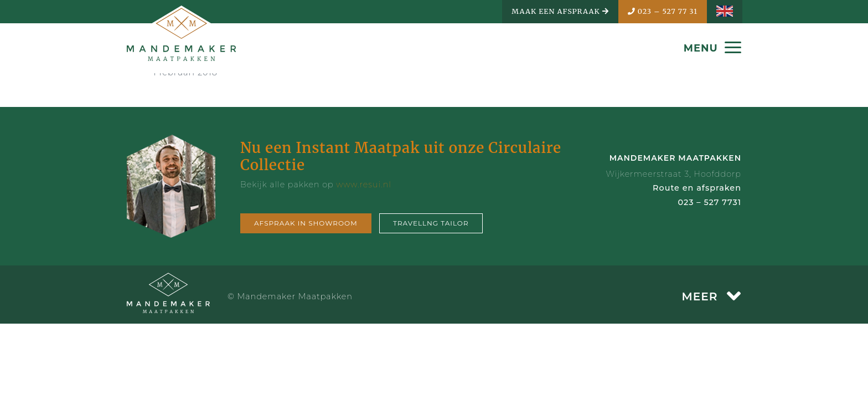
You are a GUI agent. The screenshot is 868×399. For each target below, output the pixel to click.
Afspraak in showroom (306, 223)
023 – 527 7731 (709, 202)
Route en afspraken (697, 188)
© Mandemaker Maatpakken (290, 296)
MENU (712, 48)
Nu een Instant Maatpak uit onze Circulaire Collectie (401, 156)
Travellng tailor (431, 223)
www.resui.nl (364, 185)
